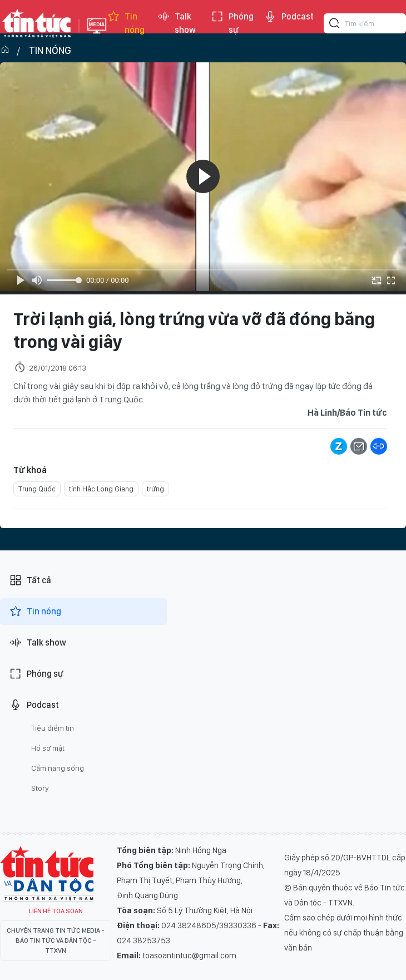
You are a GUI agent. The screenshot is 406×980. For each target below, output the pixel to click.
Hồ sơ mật (48, 748)
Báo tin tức (37, 23)
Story (40, 788)
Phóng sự (232, 23)
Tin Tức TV (47, 874)
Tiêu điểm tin (53, 728)
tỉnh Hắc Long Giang (101, 489)
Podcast (289, 17)
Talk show (176, 23)
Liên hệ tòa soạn (56, 911)
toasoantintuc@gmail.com (189, 956)
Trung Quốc (37, 489)
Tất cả (30, 580)
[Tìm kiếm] (335, 25)
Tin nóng (126, 23)
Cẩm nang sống (58, 768)
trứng (155, 489)
